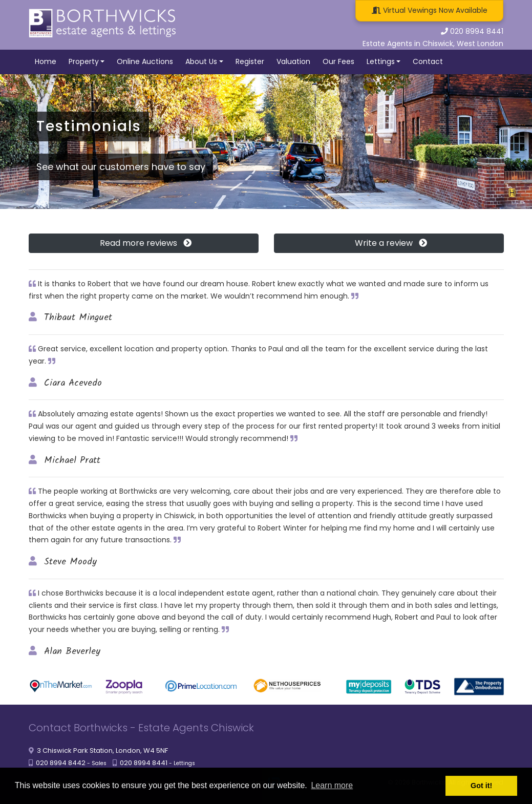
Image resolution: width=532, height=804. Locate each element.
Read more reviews (144, 243)
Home (46, 61)
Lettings (381, 61)
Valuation (293, 61)
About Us (201, 61)
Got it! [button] (481, 786)
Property (84, 61)
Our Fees (338, 61)
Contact (428, 61)
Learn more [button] (332, 785)
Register (250, 61)
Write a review (389, 243)
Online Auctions (145, 61)
